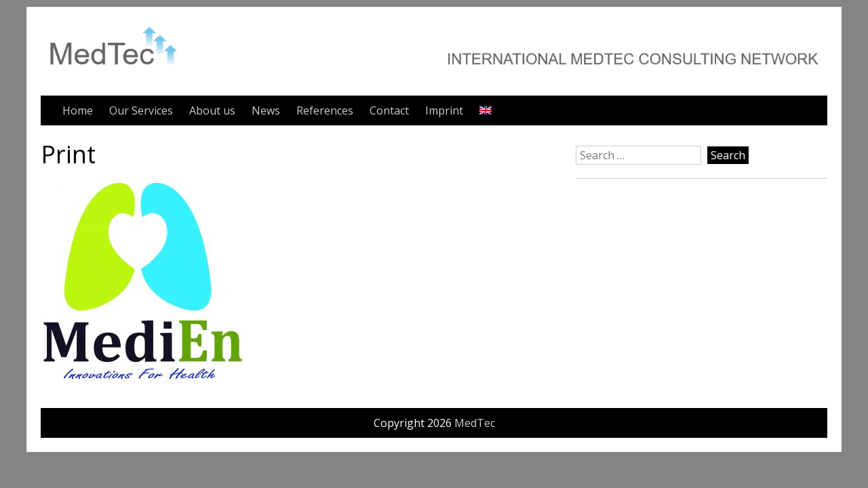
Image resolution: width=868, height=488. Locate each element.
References (325, 110)
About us (212, 110)
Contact (389, 110)
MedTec (475, 423)
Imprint (444, 110)
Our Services (141, 110)
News (266, 110)
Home (78, 110)
